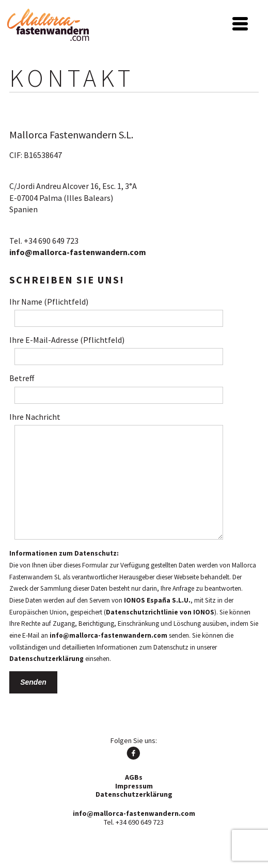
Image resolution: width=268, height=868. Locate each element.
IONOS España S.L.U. (157, 600)
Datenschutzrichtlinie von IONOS (160, 612)
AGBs (134, 777)
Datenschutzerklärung (46, 659)
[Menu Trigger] (240, 22)
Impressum (134, 786)
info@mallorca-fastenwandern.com (78, 252)
